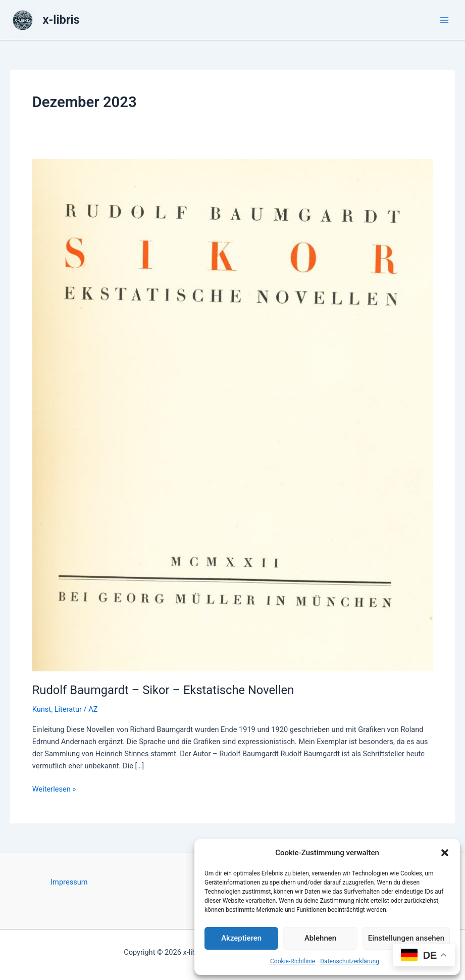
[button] (445, 853)
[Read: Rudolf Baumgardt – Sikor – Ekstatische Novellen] (232, 415)
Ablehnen (320, 938)
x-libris (61, 20)
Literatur (68, 709)
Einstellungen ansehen (406, 938)
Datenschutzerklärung (350, 961)
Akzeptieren (241, 938)
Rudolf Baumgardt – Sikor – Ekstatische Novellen (163, 690)
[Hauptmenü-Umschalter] (444, 20)
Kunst (42, 709)
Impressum (69, 882)
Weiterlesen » (54, 789)
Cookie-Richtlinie (293, 961)
